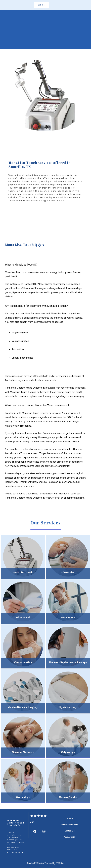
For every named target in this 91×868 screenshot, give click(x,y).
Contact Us (70, 831)
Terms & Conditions (70, 825)
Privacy (70, 819)
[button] (86, 5)
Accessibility (70, 837)
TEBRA (60, 863)
